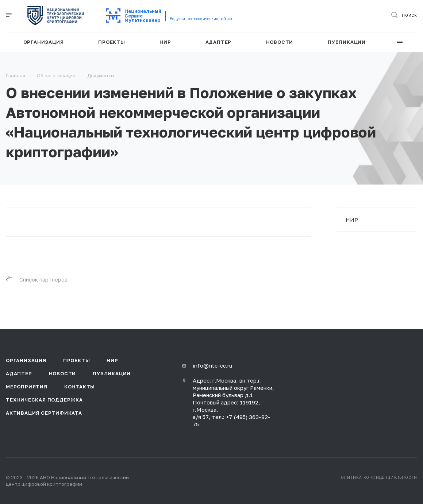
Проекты (77, 360)
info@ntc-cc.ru (212, 365)
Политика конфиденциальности (377, 477)
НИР (352, 220)
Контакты (80, 387)
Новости (63, 373)
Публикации (112, 373)
